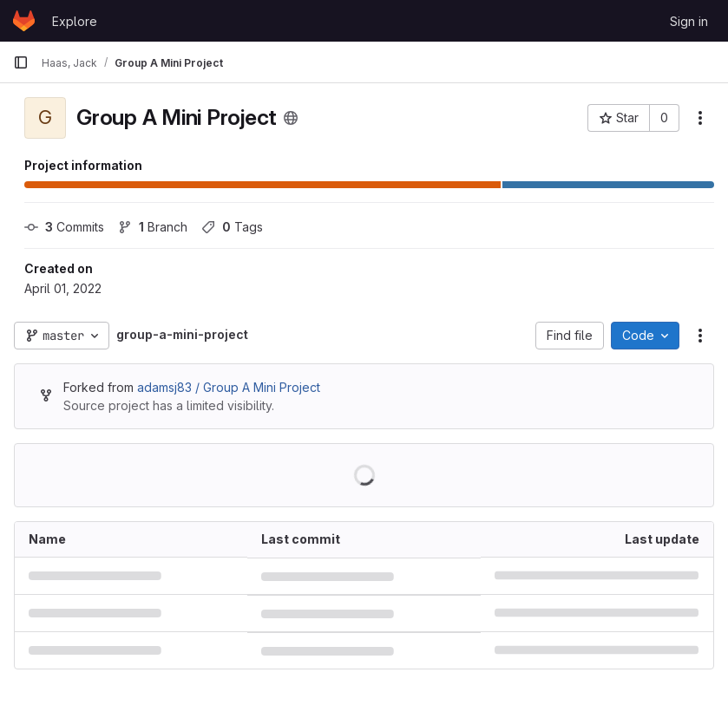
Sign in (689, 21)
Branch (153, 227)
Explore (75, 21)
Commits (64, 227)
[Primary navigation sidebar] (21, 62)
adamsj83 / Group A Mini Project (229, 387)
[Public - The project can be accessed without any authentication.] (291, 118)
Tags (232, 227)
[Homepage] (24, 21)
